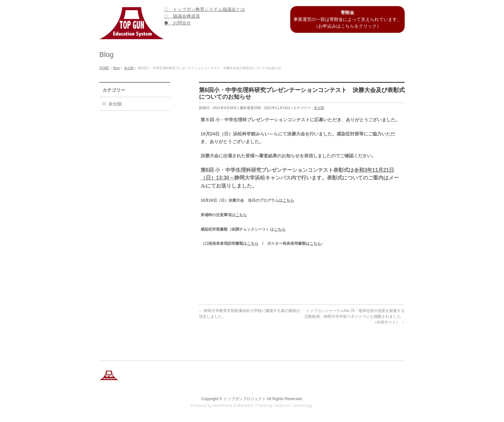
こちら (288, 200)
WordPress (223, 406)
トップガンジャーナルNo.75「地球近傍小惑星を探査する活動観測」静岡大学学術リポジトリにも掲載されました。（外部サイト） (355, 316)
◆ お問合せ (177, 23)
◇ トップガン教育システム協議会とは (204, 9)
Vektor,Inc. (283, 406)
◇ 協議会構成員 (182, 16)
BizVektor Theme (252, 406)
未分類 (319, 108)
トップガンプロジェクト (245, 399)
